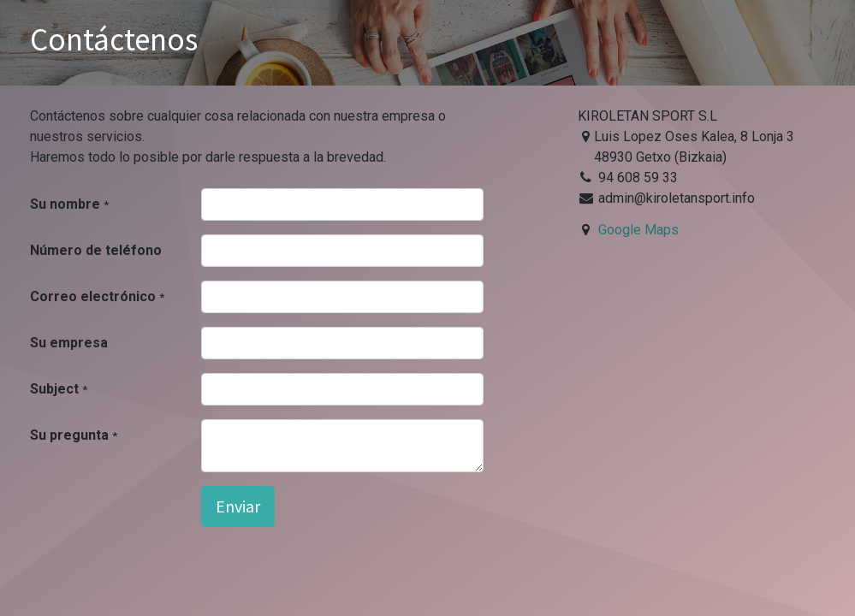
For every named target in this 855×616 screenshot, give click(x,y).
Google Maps (638, 230)
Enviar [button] (238, 506)
